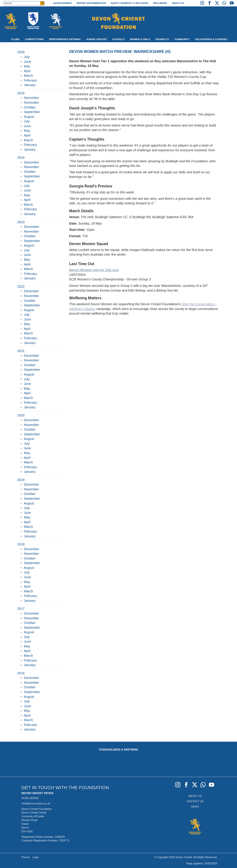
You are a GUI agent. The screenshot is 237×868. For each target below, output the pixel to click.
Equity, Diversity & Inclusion (130, 3)
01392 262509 (30, 798)
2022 (21, 286)
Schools (118, 39)
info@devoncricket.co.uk (36, 804)
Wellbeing (160, 3)
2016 (21, 673)
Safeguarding (63, 3)
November (31, 103)
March (28, 76)
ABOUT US (195, 796)
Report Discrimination (91, 3)
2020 (21, 415)
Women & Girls (140, 39)
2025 (21, 93)
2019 (21, 480)
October (30, 107)
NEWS (195, 807)
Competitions (34, 39)
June (27, 62)
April (27, 71)
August (29, 117)
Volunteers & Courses (211, 39)
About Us (178, 3)
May (27, 66)
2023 (21, 222)
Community (182, 39)
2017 (21, 609)
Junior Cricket (97, 39)
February (30, 80)
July (27, 57)
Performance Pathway (65, 39)
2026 (21, 52)
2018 (21, 544)
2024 (21, 158)
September (32, 112)
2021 (21, 351)
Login (36, 857)
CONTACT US (195, 801)
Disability (162, 39)
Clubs (15, 39)
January (30, 85)
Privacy (26, 857)
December (31, 98)
